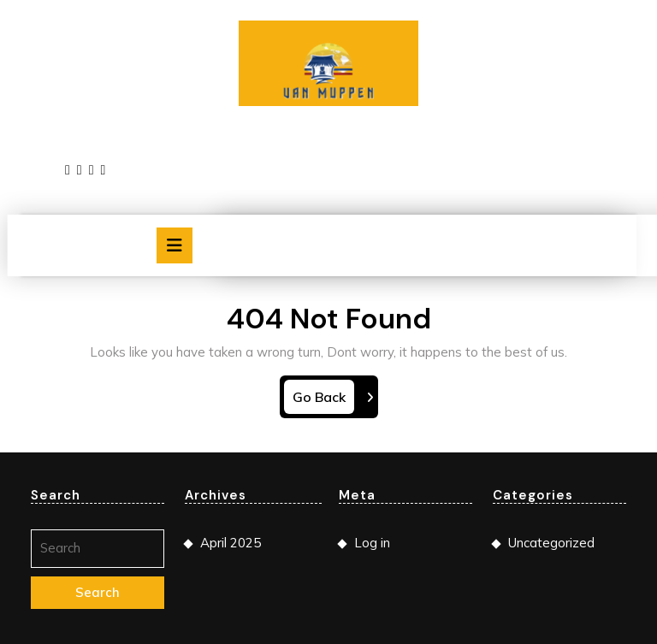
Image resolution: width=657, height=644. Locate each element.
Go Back (323, 400)
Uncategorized (551, 543)
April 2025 (231, 543)
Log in (372, 543)
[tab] (175, 245)
